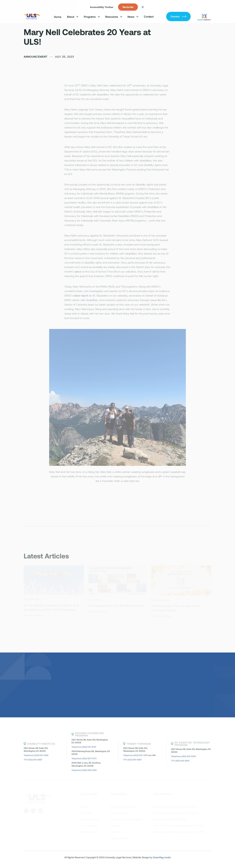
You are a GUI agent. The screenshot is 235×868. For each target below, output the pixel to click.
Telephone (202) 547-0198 (36, 755)
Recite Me (128, 7)
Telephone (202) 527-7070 (84, 758)
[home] (32, 17)
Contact (149, 17)
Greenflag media (162, 857)
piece (78, 271)
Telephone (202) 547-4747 (84, 747)
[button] (73, 17)
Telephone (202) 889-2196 (84, 770)
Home (58, 17)
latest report (81, 295)
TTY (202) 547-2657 (33, 760)
